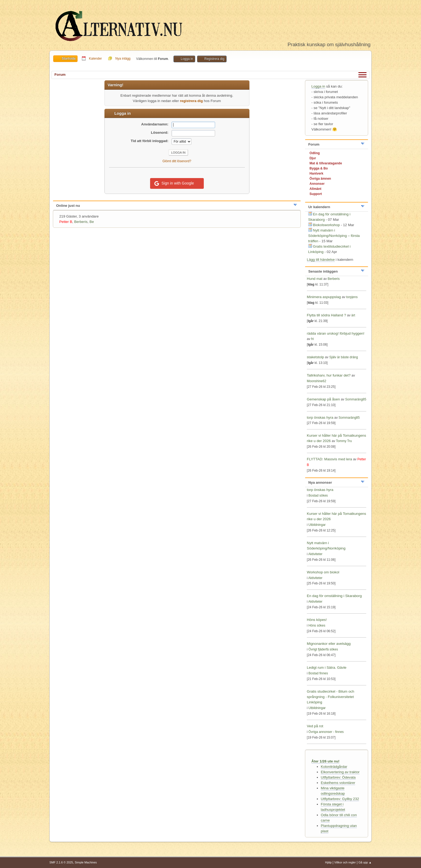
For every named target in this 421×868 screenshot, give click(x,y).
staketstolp (315, 357)
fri (313, 339)
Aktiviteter (315, 554)
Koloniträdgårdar (334, 767)
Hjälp (329, 862)
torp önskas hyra (321, 417)
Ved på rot (315, 726)
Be (92, 222)
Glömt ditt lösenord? (177, 161)
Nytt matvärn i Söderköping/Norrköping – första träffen (334, 236)
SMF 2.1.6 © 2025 (61, 862)
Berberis (81, 222)
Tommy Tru (344, 441)
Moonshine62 (317, 381)
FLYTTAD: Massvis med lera (329, 459)
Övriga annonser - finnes (326, 732)
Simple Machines (86, 862)
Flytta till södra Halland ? (326, 315)
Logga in (318, 86)
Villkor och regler (345, 862)
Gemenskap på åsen (323, 399)
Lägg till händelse (321, 260)
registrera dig (191, 101)
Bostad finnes (318, 673)
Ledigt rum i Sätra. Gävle (327, 668)
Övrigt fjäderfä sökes (323, 649)
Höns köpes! (317, 620)
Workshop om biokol (323, 572)
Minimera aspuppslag (324, 297)
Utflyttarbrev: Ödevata (338, 777)
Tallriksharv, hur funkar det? (329, 375)
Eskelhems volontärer (338, 783)
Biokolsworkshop (327, 225)
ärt (353, 315)
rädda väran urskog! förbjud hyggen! (336, 333)
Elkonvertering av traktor (340, 772)
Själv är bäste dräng (344, 357)
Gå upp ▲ (365, 862)
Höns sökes (317, 625)
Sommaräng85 (356, 399)
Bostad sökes (318, 496)
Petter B (66, 222)
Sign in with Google (174, 183)
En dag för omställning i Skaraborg (334, 596)
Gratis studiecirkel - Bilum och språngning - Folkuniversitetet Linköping (331, 697)
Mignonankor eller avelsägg (329, 644)
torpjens (352, 297)
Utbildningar (317, 525)
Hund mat (315, 279)
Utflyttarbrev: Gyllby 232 (340, 799)
